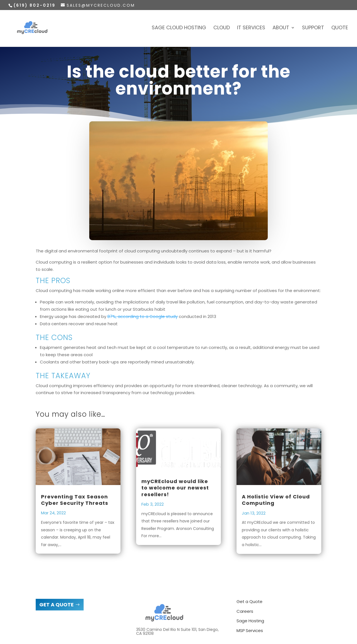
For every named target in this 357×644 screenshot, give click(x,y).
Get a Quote (249, 601)
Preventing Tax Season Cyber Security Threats (75, 500)
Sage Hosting (250, 621)
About (281, 28)
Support (313, 28)
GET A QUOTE (56, 605)
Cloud (222, 28)
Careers (245, 611)
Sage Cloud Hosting (179, 28)
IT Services (251, 28)
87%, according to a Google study (143, 316)
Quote (340, 28)
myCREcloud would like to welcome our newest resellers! (175, 488)
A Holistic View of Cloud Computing (276, 500)
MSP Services (250, 630)
